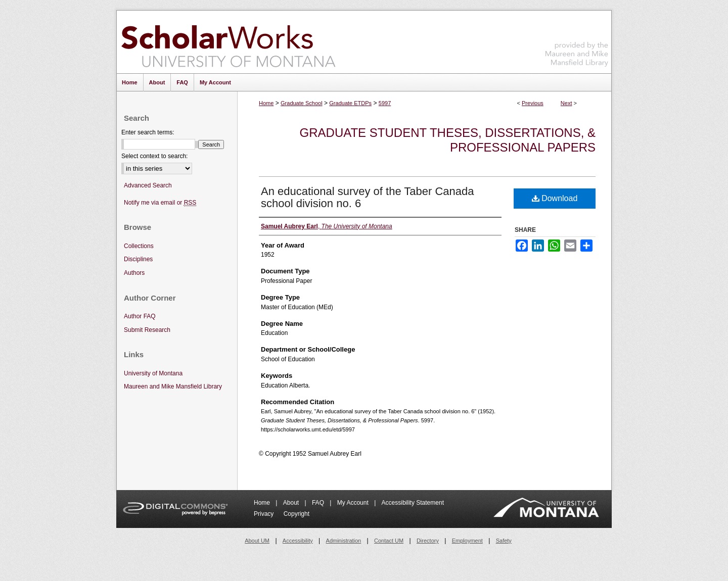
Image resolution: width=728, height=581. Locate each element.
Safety (504, 541)
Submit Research (147, 330)
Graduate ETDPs (350, 103)
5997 (385, 103)
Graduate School (302, 103)
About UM (257, 541)
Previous (533, 103)
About (292, 503)
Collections (139, 246)
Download (555, 198)
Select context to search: (154, 156)
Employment (467, 541)
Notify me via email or (160, 203)
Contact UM (389, 541)
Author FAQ (140, 316)
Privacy (265, 514)
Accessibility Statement (413, 503)
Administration (344, 541)
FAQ (319, 503)
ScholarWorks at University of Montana (228, 42)
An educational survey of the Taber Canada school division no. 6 (368, 197)
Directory (428, 541)
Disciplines (138, 259)
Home (266, 103)
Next (566, 103)
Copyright (297, 514)
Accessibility (298, 541)
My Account (354, 503)
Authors (134, 273)
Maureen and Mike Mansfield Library (577, 40)
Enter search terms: (148, 132)
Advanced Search (148, 185)
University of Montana (153, 373)
